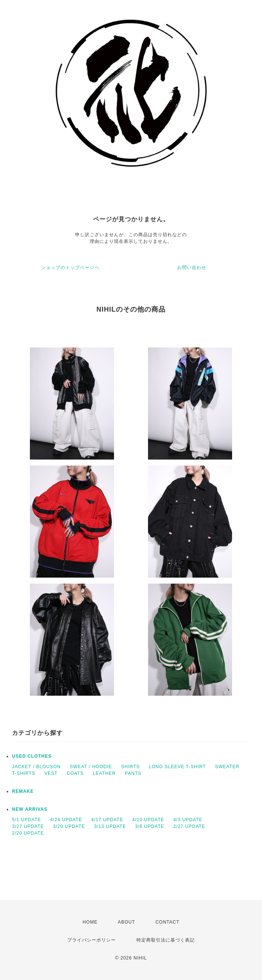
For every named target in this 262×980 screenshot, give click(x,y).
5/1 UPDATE (27, 820)
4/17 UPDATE (107, 820)
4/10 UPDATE (148, 820)
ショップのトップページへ (70, 268)
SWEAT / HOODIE (91, 767)
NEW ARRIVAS (30, 809)
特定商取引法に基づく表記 (166, 940)
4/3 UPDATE (188, 820)
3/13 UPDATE (110, 826)
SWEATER (227, 767)
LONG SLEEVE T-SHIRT (177, 767)
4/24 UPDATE (66, 820)
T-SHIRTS (24, 773)
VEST (51, 773)
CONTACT (167, 922)
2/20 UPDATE (28, 833)
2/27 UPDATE (189, 826)
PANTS (133, 773)
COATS (75, 773)
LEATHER (104, 773)
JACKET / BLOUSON (36, 767)
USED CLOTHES (32, 756)
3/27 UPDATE (28, 826)
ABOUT (126, 922)
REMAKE (23, 791)
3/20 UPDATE (69, 826)
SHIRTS (130, 767)
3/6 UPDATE (150, 826)
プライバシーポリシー (92, 940)
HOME (90, 922)
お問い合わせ (192, 268)
